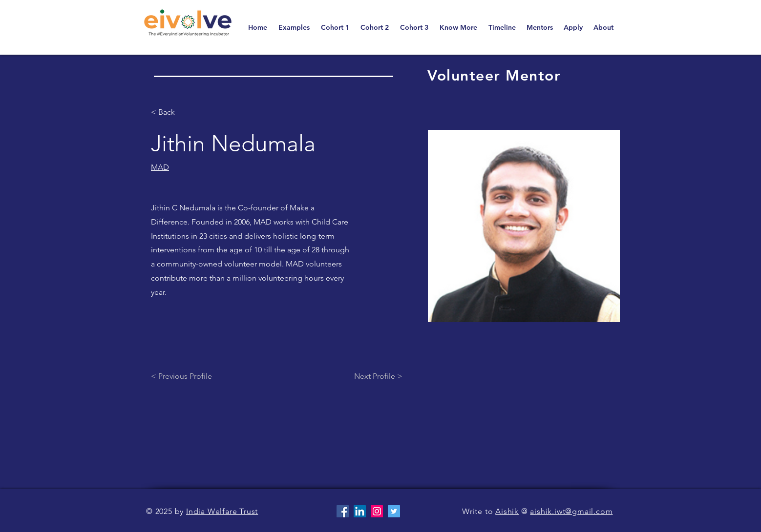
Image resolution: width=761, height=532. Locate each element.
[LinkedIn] (360, 511)
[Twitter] (394, 511)
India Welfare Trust (222, 511)
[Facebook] (343, 511)
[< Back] (170, 113)
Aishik (507, 511)
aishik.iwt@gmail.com (571, 511)
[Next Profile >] (378, 377)
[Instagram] (377, 511)
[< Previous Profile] (190, 377)
